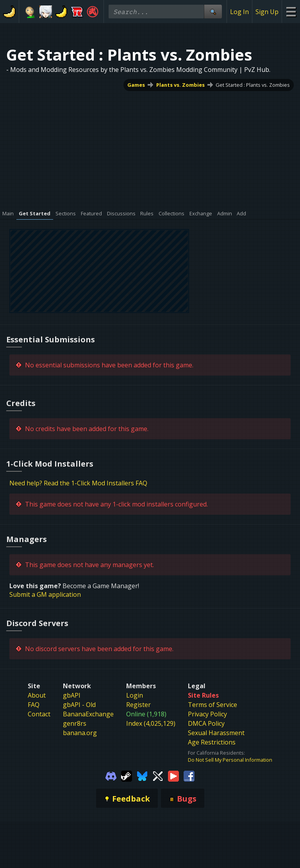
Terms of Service (212, 705)
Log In (239, 12)
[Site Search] (213, 12)
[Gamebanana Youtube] (173, 776)
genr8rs (75, 723)
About (37, 695)
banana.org (80, 733)
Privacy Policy (207, 714)
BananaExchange (88, 714)
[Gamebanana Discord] (111, 776)
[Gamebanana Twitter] (158, 776)
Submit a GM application (45, 594)
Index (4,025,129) (151, 723)
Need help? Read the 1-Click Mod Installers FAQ (78, 483)
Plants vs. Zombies (180, 85)
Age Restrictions (212, 742)
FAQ (34, 705)
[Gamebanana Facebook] (189, 776)
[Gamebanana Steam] (127, 776)
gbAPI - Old (79, 705)
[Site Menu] (291, 12)
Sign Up (267, 12)
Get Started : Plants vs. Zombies (253, 85)
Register (138, 705)
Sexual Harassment (216, 733)
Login (135, 695)
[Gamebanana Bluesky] (142, 776)
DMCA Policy (206, 723)
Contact (39, 714)
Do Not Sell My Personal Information (230, 760)
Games (136, 85)
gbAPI (72, 695)
